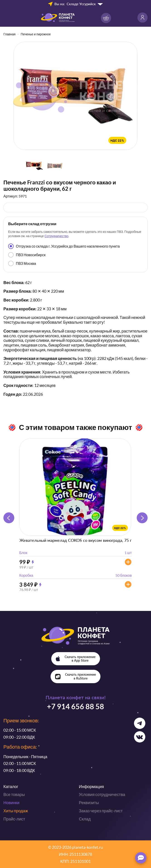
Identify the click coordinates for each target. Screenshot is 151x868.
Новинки (11, 803)
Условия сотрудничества (102, 794)
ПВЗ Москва (22, 263)
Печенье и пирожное (36, 34)
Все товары (14, 794)
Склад (85, 819)
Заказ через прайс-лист (101, 811)
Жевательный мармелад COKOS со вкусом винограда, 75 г (75, 540)
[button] (142, 518)
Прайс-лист (14, 819)
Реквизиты (89, 803)
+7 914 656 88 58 (75, 706)
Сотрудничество (56, 236)
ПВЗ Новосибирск (27, 255)
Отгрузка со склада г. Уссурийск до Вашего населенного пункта (64, 246)
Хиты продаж (16, 811)
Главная (9, 34)
